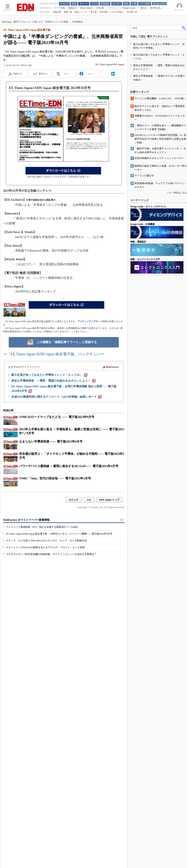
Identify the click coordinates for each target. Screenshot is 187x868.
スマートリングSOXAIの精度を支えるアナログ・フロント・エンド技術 (45, 547)
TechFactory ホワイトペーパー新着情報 (26, 520)
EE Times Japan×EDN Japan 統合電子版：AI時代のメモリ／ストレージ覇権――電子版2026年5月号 (59, 534)
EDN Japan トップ (109, 500)
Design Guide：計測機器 (143, 224)
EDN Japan (7, 22)
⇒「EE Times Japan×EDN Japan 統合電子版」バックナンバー (54, 354)
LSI (89, 500)
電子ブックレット (22, 22)
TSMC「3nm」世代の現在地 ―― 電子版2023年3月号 (55, 478)
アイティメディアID (88, 321)
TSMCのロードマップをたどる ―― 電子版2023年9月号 (57, 417)
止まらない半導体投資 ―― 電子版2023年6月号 (51, 441)
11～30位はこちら (178, 193)
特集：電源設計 (138, 242)
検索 (184, 28)
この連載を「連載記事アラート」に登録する (67, 342)
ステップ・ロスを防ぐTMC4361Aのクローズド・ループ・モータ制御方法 (46, 541)
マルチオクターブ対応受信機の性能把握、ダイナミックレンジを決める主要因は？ (51, 554)
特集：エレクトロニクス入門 (145, 259)
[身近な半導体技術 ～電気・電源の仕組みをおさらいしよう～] (53, 381)
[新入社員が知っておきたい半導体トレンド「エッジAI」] (49, 375)
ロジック (74, 500)
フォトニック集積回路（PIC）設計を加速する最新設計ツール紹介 (42, 527)
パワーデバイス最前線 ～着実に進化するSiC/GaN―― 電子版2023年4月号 (69, 466)
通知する (43, 74)
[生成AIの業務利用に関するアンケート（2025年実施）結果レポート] (56, 397)
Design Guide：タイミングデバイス (148, 207)
